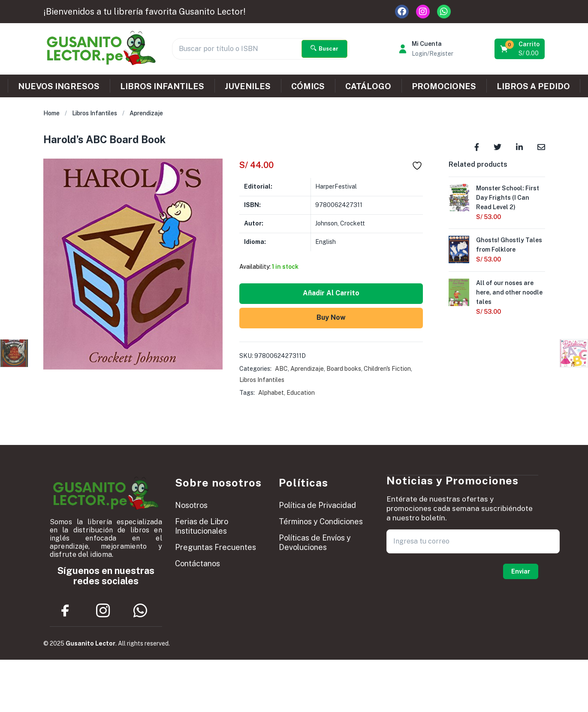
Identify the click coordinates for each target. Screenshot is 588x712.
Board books (344, 369)
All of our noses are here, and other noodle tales (509, 293)
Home (51, 113)
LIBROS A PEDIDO (533, 86)
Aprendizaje (146, 113)
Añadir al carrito (331, 293)
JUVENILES (248, 86)
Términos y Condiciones (321, 521)
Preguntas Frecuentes (216, 547)
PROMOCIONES (444, 86)
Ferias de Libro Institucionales (202, 526)
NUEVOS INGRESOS (59, 86)
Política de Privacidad (317, 505)
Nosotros (191, 505)
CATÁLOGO (368, 86)
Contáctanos (198, 563)
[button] (520, 49)
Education (301, 393)
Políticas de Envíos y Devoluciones (315, 542)
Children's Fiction (387, 369)
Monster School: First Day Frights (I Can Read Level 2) (508, 198)
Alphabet (271, 393)
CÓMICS (308, 86)
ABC (281, 369)
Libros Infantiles (95, 113)
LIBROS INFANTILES (162, 86)
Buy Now (331, 317)
